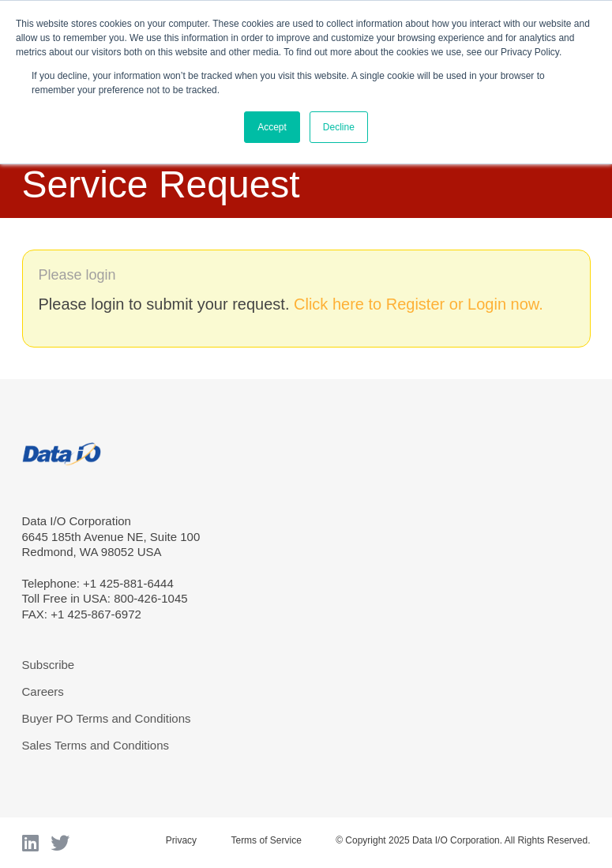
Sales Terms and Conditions (96, 745)
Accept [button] (272, 127)
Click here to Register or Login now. (419, 304)
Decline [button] (339, 127)
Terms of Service (266, 840)
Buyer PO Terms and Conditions (107, 718)
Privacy (181, 840)
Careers (43, 691)
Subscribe (49, 665)
